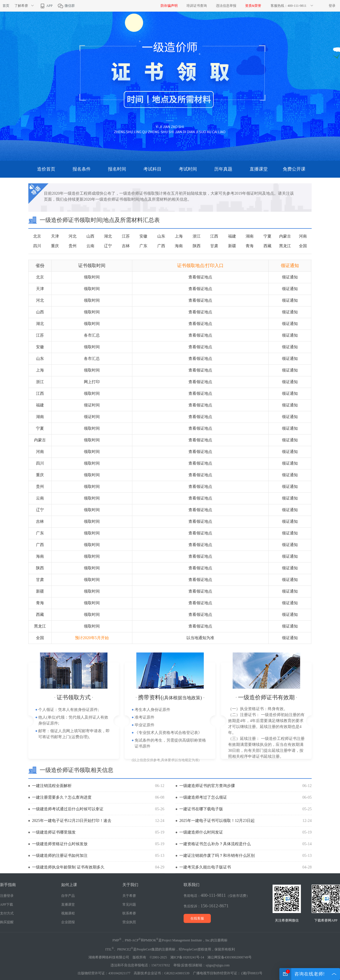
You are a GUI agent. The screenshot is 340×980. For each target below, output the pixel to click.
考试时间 (188, 169)
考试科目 (152, 169)
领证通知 (290, 277)
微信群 (66, 6)
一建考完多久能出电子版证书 (205, 867)
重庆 (55, 246)
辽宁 (108, 246)
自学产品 (68, 896)
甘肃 (214, 246)
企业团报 (68, 922)
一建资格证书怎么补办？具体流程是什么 (215, 844)
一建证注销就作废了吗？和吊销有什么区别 (217, 856)
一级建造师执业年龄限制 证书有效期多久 (68, 867)
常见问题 (129, 905)
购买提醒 (7, 922)
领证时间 (92, 405)
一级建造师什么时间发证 (201, 832)
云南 (90, 246)
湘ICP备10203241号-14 (187, 957)
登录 (332, 6)
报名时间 (117, 169)
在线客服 (197, 918)
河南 (303, 236)
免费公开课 (294, 169)
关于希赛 (129, 896)
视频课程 (68, 913)
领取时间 (92, 277)
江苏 (126, 236)
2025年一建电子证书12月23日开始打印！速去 (72, 821)
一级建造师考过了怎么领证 (203, 797)
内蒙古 (285, 236)
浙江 (197, 236)
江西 (214, 236)
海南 (179, 246)
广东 (143, 246)
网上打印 (92, 382)
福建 (232, 236)
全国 (303, 246)
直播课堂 (259, 169)
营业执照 (129, 922)
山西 (90, 236)
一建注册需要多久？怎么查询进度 (62, 797)
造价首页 (46, 169)
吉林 (126, 246)
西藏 (267, 246)
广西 (161, 246)
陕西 (197, 246)
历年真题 (223, 169)
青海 (250, 246)
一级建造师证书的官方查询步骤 (207, 786)
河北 (73, 236)
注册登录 (7, 896)
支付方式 (7, 913)
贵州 (73, 246)
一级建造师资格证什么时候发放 (60, 844)
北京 (37, 236)
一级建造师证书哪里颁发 (54, 832)
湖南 (250, 236)
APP (46, 6)
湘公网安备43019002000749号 (229, 957)
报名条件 (82, 169)
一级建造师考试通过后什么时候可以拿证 (68, 809)
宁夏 (267, 236)
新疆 (232, 246)
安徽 (143, 236)
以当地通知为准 (200, 638)
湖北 (108, 236)
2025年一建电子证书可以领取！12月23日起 (217, 821)
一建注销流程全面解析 (52, 786)
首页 (6, 6)
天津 (55, 236)
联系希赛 (129, 913)
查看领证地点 (200, 277)
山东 (161, 236)
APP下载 (7, 905)
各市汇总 (92, 335)
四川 (37, 246)
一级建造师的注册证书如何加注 (60, 856)
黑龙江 (285, 246)
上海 (179, 236)
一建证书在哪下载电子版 (201, 809)
